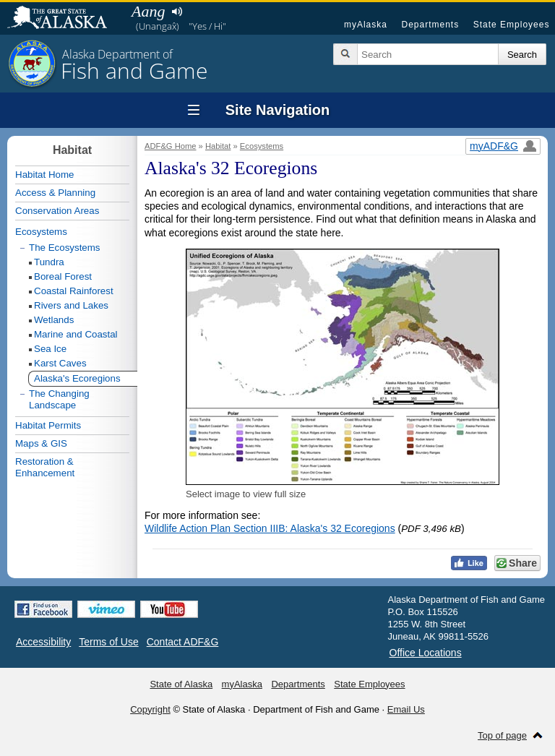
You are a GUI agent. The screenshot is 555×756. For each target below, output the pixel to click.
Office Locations (426, 653)
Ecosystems (262, 146)
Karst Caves (60, 363)
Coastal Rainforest (74, 291)
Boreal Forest (63, 276)
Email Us (406, 709)
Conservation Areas (57, 211)
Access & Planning (55, 193)
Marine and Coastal (76, 334)
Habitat (218, 146)
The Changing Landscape (59, 399)
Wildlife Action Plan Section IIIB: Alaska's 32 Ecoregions (270, 528)
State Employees (512, 25)
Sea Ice (50, 349)
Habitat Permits (48, 425)
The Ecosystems (65, 248)
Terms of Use (108, 642)
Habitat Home (45, 175)
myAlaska (366, 25)
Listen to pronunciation (177, 12)
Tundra (49, 262)
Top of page (502, 735)
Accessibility (43, 642)
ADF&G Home (171, 146)
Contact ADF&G (183, 642)
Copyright (150, 709)
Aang (148, 11)
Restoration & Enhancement (45, 467)
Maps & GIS (41, 443)
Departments (430, 25)
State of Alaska (64, 19)
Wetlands (54, 320)
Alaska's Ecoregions (77, 378)
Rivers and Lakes (71, 305)
